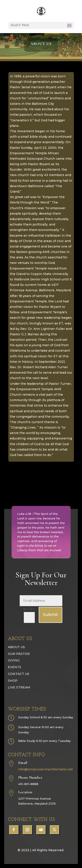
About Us (16, 659)
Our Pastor (19, 666)
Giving (14, 673)
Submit (51, 627)
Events (15, 680)
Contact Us (19, 686)
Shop (13, 693)
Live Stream (19, 700)
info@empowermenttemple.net (45, 782)
